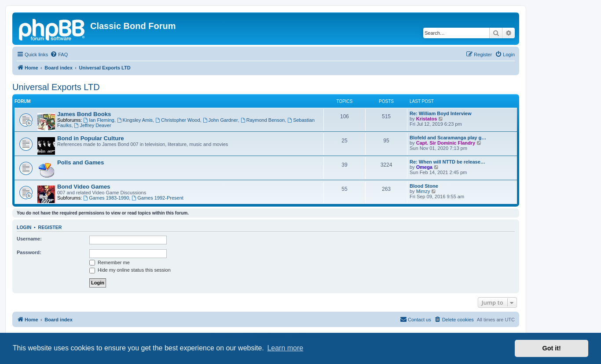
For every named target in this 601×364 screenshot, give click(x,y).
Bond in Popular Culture (91, 138)
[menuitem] (59, 55)
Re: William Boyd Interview (441, 113)
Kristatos (427, 119)
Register (50, 227)
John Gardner (220, 120)
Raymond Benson (263, 120)
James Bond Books (84, 114)
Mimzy (423, 191)
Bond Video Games (84, 187)
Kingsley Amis (135, 120)
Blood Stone (424, 186)
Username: (29, 239)
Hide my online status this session (130, 270)
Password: (29, 252)
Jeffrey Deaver (93, 125)
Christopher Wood (178, 120)
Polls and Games (81, 162)
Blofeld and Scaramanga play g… (448, 138)
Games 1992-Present (157, 198)
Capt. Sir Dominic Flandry (446, 143)
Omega (424, 167)
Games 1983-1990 (106, 198)
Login (24, 227)
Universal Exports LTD (56, 87)
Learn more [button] (285, 348)
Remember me (110, 262)
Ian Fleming (99, 120)
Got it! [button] (552, 348)
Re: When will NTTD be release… (447, 162)
